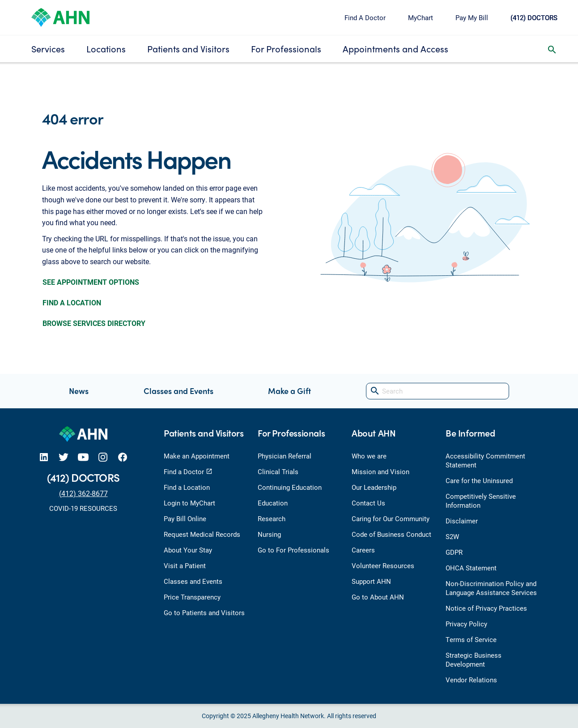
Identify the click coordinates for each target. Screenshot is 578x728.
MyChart (421, 17)
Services (48, 49)
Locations (106, 49)
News (79, 391)
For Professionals (286, 49)
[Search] (438, 391)
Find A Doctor (365, 17)
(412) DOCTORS (534, 17)
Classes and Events (178, 391)
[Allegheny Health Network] (60, 16)
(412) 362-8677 (83, 493)
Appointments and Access (395, 49)
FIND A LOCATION (72, 302)
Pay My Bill (472, 17)
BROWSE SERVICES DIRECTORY (94, 323)
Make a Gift (289, 391)
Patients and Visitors (188, 49)
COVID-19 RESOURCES (83, 508)
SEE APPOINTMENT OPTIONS (91, 282)
